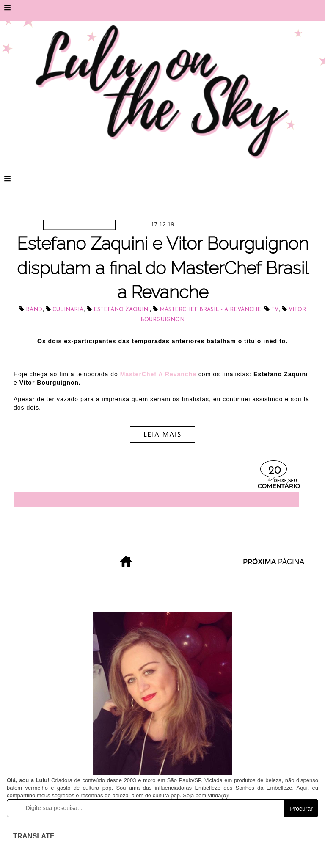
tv (275, 310)
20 (275, 471)
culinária (68, 310)
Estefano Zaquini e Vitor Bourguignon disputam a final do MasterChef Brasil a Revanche (163, 268)
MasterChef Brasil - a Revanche (210, 310)
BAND (34, 310)
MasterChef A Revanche (158, 374)
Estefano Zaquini (122, 310)
